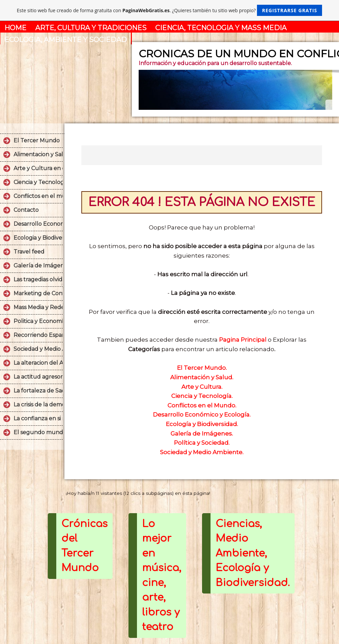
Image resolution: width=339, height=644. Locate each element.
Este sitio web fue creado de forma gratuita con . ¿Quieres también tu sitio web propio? (170, 10)
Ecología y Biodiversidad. (202, 424)
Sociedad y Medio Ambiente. (202, 452)
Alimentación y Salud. (202, 377)
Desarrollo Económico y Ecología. (202, 415)
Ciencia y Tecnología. (202, 396)
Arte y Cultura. (202, 387)
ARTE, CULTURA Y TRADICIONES (91, 28)
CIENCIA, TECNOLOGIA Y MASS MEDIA (221, 28)
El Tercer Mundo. (202, 368)
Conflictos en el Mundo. (202, 405)
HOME (15, 28)
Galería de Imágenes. (202, 434)
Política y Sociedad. (202, 443)
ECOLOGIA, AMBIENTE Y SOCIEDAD (66, 40)
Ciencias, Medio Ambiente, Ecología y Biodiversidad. (253, 553)
